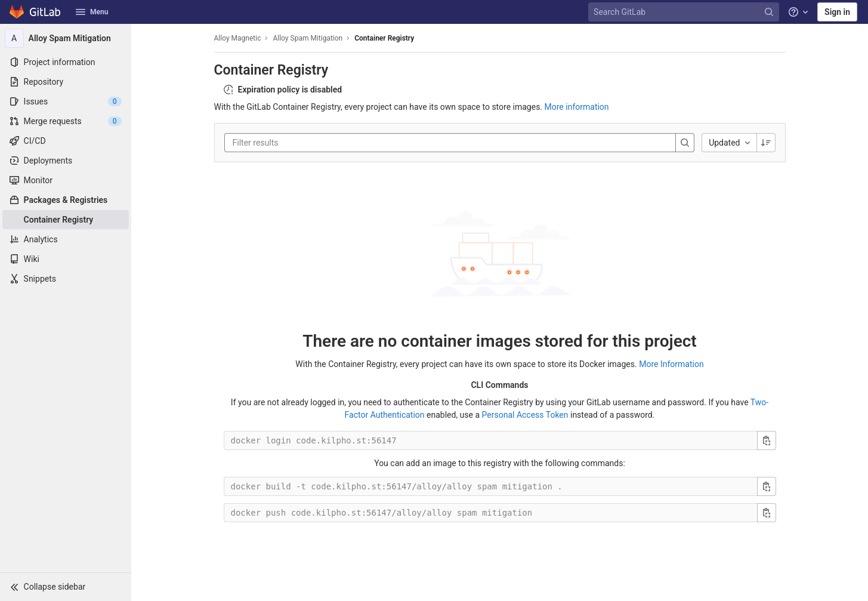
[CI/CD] (66, 141)
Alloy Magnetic (238, 38)
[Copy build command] (767, 486)
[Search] (685, 143)
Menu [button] (92, 12)
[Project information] (66, 62)
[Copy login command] (767, 440)
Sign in (837, 12)
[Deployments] (66, 161)
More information (577, 107)
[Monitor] (66, 180)
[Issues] (66, 101)
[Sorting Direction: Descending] (766, 143)
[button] (66, 587)
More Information (671, 364)
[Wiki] (66, 259)
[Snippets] (66, 279)
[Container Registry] (66, 220)
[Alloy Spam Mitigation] (66, 38)
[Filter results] (304, 143)
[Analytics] (66, 239)
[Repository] (66, 82)
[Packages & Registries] (66, 200)
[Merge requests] (66, 121)
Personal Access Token (525, 415)
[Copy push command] (767, 513)
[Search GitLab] (685, 12)
